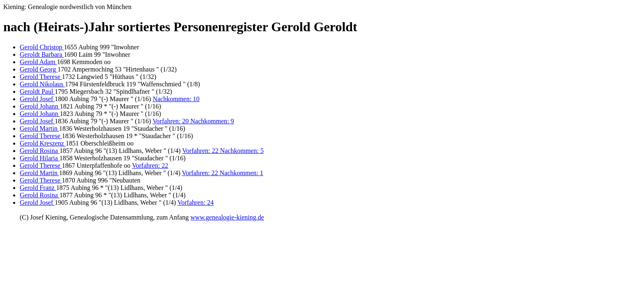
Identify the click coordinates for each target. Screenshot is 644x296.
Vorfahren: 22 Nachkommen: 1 (223, 173)
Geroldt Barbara (42, 54)
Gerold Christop (42, 47)
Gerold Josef (37, 99)
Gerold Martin (39, 128)
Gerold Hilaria (40, 158)
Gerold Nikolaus (42, 84)
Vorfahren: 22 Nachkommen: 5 (223, 151)
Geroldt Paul (37, 91)
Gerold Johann (40, 106)
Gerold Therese (41, 77)
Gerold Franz (38, 188)
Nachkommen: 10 (176, 99)
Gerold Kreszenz (43, 143)
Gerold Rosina (40, 151)
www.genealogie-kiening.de (227, 217)
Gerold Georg (39, 69)
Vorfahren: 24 (195, 202)
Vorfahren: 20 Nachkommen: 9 (193, 121)
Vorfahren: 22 (150, 165)
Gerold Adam (38, 62)
